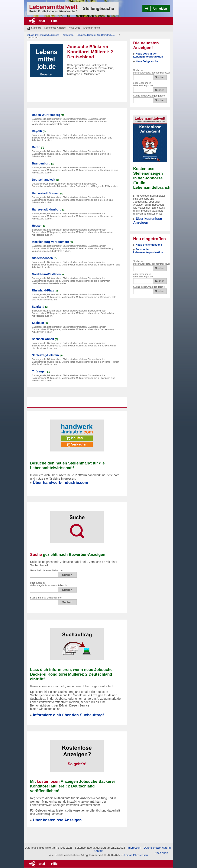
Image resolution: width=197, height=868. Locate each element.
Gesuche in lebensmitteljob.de (46, 570)
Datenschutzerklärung (157, 848)
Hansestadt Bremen (46, 193)
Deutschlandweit (44, 180)
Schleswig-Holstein (45, 355)
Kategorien (68, 35)
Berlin (36, 147)
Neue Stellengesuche (149, 245)
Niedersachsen (42, 258)
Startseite (36, 28)
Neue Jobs (74, 28)
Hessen (37, 226)
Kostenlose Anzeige (55, 28)
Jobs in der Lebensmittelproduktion (148, 251)
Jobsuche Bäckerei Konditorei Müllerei (96, 35)
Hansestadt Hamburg (47, 210)
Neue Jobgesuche (147, 61)
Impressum (134, 848)
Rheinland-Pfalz (43, 291)
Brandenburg (41, 164)
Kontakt (98, 851)
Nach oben (161, 853)
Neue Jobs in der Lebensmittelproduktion (148, 55)
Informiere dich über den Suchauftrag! (68, 715)
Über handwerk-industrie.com (60, 482)
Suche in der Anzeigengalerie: (149, 96)
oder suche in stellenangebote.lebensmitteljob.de (49, 584)
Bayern (37, 131)
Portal (41, 21)
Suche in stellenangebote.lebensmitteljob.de (152, 71)
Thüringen (39, 371)
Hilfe (54, 21)
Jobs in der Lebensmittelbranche (43, 35)
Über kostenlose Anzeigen (148, 221)
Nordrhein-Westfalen (46, 274)
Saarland (38, 307)
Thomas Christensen (135, 855)
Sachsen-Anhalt (43, 339)
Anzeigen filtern (91, 28)
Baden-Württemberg (46, 115)
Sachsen (38, 323)
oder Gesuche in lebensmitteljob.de (143, 84)
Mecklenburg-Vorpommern (51, 242)
